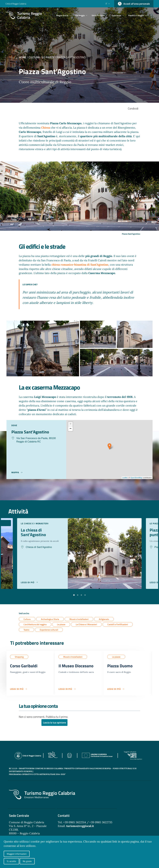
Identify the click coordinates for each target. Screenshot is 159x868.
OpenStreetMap (137, 478)
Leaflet (125, 478)
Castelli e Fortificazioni (118, 624)
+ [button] (70, 424)
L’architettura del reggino (35, 624)
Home (23, 57)
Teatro (26, 630)
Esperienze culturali (49, 630)
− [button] (70, 429)
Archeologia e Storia (50, 619)
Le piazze (48, 57)
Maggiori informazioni (17, 854)
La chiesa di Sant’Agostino (34, 533)
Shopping (19, 657)
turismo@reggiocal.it (80, 826)
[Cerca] (150, 15)
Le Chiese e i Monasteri (86, 624)
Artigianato (104, 619)
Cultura (34, 57)
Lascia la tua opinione (54, 723)
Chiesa (46, 128)
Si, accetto (11, 861)
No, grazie (27, 861)
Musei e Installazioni (79, 619)
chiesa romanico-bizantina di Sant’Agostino (80, 265)
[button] (74, 595)
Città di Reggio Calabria (16, 4)
